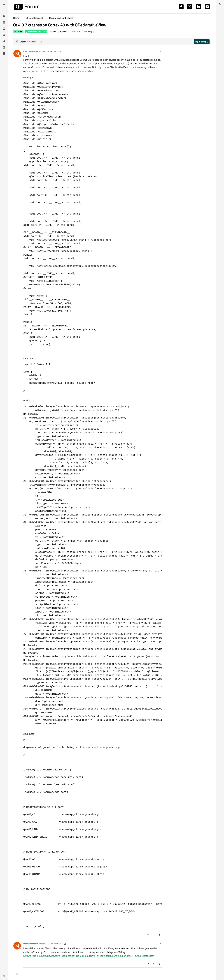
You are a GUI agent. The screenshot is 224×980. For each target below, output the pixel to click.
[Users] (4, 29)
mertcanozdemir (31, 51)
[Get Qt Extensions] (4, 47)
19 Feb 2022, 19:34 (55, 944)
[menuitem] (220, 4)
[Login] (220, 4)
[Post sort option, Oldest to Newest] (26, 42)
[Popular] (4, 22)
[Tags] (4, 16)
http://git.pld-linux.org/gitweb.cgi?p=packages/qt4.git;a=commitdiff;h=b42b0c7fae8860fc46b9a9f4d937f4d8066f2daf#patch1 (90, 956)
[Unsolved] (4, 53)
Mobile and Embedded (36, 32)
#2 (161, 944)
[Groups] (4, 35)
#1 (161, 51)
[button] (4, 976)
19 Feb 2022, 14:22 (55, 51)
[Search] (4, 41)
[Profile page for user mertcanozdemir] (17, 53)
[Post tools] (160, 935)
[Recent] (4, 10)
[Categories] (4, 4)
